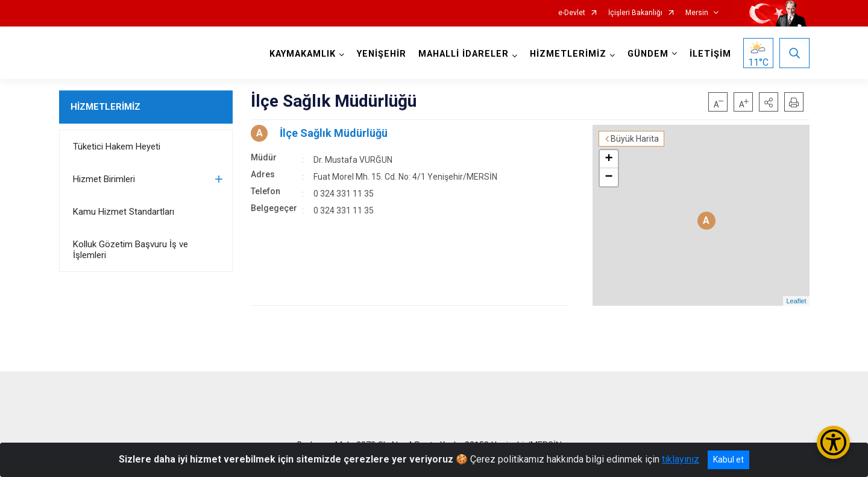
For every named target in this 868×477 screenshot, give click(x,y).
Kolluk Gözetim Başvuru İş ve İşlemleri (131, 250)
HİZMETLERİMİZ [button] (568, 54)
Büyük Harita (635, 139)
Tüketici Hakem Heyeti (117, 147)
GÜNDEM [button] (648, 54)
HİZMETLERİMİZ (105, 107)
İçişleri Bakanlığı (635, 13)
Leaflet (796, 301)
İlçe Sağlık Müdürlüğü (334, 133)
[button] (769, 102)
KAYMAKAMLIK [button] (303, 54)
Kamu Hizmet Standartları (124, 212)
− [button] (609, 177)
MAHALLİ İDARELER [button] (464, 54)
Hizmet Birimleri (104, 179)
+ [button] (609, 159)
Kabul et (728, 460)
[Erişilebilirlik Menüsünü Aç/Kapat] (833, 442)
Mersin (697, 13)
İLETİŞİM (710, 54)
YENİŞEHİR (382, 54)
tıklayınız (681, 459)
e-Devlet (572, 13)
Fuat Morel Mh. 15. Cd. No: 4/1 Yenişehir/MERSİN (405, 177)
